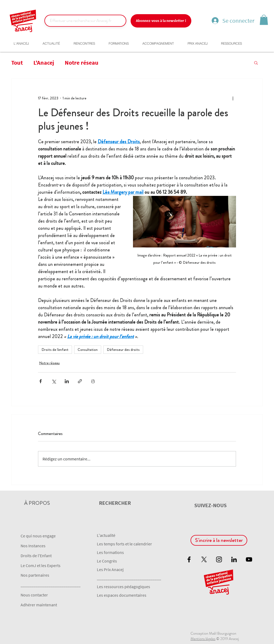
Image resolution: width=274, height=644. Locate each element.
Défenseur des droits (123, 350)
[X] (204, 559)
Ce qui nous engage (38, 536)
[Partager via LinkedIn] (67, 381)
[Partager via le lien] (80, 381)
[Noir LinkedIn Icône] (234, 559)
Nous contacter (34, 595)
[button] (264, 20)
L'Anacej (44, 63)
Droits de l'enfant (55, 350)
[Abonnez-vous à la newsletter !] (161, 21)
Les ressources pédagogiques (123, 587)
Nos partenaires (35, 575)
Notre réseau (82, 63)
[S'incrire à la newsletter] (219, 540)
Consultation (88, 350)
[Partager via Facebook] (41, 381)
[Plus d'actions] (233, 98)
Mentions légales (203, 639)
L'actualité (106, 535)
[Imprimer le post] (93, 381)
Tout (17, 63)
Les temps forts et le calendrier (124, 544)
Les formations (110, 552)
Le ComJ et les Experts (41, 565)
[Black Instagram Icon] (219, 559)
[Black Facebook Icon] (189, 559)
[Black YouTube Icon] (249, 559)
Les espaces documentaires (122, 595)
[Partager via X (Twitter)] (54, 381)
